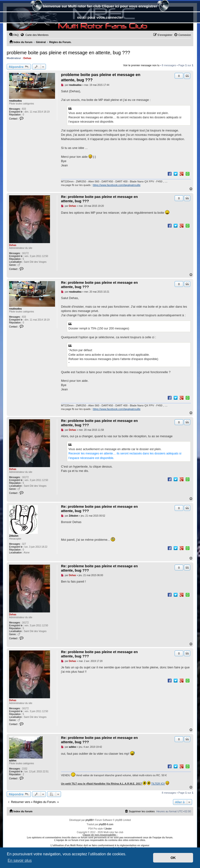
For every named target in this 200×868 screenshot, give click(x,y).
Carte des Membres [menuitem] (34, 35)
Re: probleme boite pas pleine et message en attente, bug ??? (99, 199)
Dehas (27, 58)
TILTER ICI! (158, 784)
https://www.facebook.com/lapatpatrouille (117, 185)
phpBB (89, 820)
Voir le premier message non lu (141, 65)
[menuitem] (14, 35)
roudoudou (15, 101)
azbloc (13, 761)
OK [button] (173, 858)
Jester (108, 829)
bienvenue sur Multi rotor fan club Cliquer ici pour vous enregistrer (100, 7)
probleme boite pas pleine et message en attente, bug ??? (68, 53)
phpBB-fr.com (106, 824)
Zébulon (14, 536)
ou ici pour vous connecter (100, 17)
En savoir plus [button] (20, 860)
